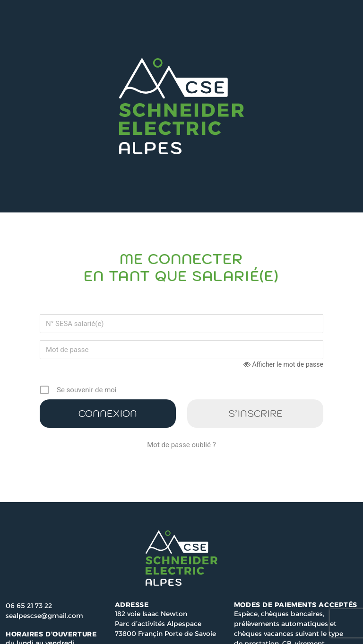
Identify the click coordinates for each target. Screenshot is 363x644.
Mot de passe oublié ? (181, 445)
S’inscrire (255, 414)
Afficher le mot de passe (288, 364)
